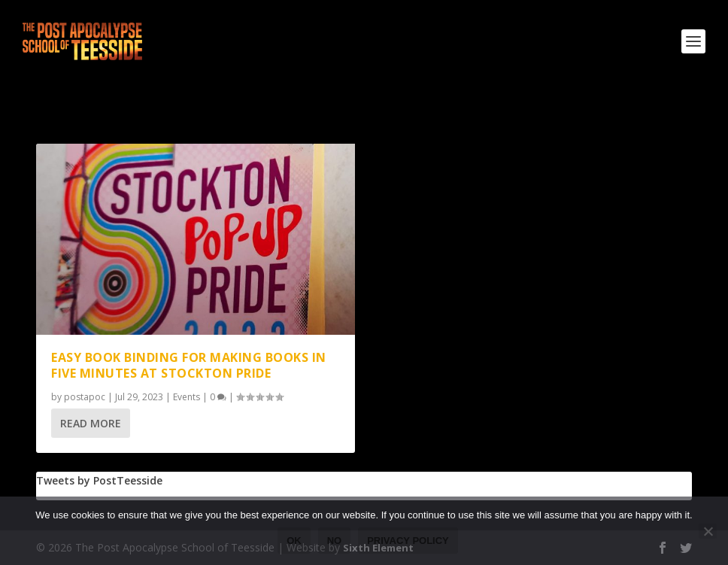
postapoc (85, 397)
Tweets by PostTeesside (99, 480)
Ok (294, 541)
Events (187, 397)
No (335, 541)
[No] (708, 531)
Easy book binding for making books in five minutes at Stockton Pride (189, 365)
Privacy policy (408, 541)
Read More (91, 423)
